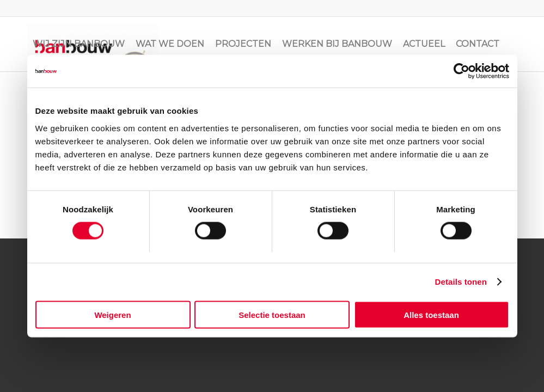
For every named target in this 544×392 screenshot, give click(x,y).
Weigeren (112, 314)
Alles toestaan (431, 314)
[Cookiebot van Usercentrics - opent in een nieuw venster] (462, 71)
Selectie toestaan (272, 314)
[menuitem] (79, 44)
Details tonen (461, 282)
